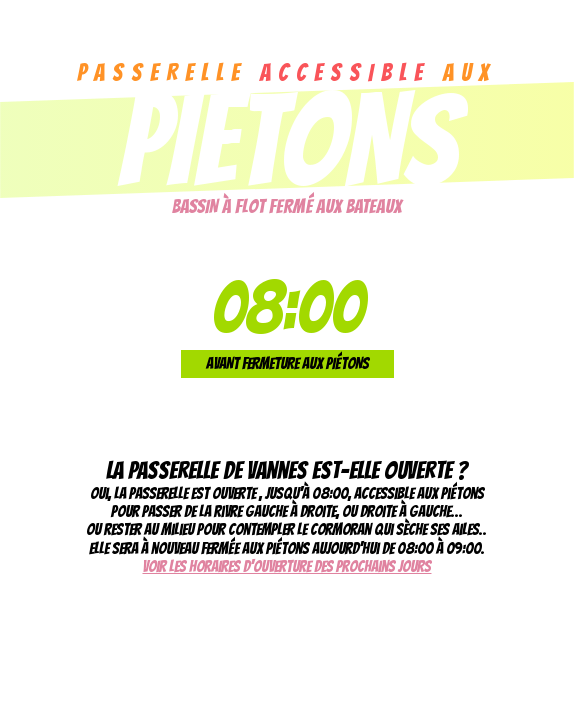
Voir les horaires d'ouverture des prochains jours (286, 566)
